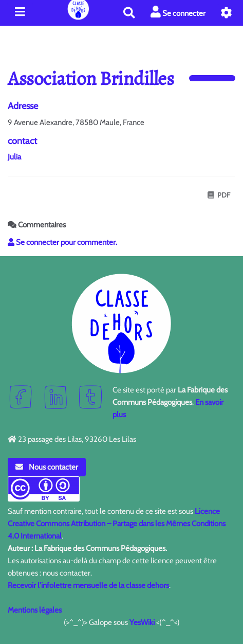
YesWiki (142, 622)
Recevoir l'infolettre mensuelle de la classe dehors (88, 585)
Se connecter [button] (178, 12)
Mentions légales (35, 610)
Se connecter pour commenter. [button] (62, 242)
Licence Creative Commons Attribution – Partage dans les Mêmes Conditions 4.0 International (117, 524)
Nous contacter (47, 467)
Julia (14, 157)
